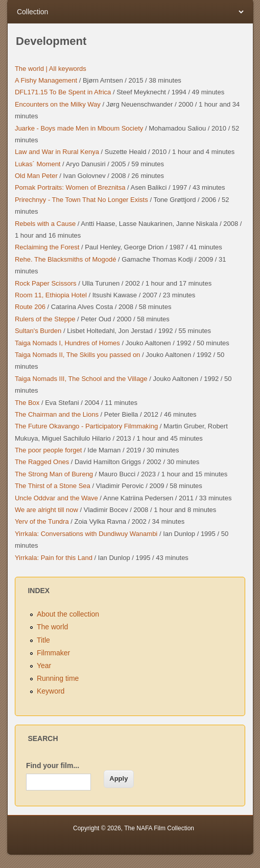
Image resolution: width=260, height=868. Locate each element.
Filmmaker (53, 653)
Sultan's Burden (38, 331)
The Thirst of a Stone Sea (53, 486)
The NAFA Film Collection (159, 828)
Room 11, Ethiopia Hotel (51, 295)
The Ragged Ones (42, 462)
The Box (27, 403)
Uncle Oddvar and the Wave (56, 498)
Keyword (51, 691)
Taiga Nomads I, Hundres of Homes (67, 343)
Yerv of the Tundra (42, 521)
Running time (58, 678)
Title (43, 640)
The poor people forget (49, 450)
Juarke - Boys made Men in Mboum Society (79, 128)
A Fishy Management (46, 80)
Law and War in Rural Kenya (57, 152)
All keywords (67, 69)
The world (52, 627)
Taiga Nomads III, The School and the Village (81, 379)
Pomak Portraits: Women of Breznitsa (70, 187)
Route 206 (30, 307)
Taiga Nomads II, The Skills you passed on (77, 355)
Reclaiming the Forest (47, 247)
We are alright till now (46, 510)
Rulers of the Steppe (45, 319)
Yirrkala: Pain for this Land (54, 558)
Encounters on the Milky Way (58, 104)
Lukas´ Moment (38, 164)
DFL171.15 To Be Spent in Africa (63, 92)
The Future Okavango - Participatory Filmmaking (86, 426)
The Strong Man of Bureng (54, 474)
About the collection (68, 614)
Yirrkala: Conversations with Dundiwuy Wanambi (86, 534)
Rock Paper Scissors (46, 283)
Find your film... (53, 765)
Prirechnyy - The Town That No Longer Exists (81, 200)
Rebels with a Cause (45, 224)
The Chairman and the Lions (57, 414)
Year (44, 666)
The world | (31, 69)
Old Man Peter (36, 176)
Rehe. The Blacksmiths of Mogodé (65, 259)
